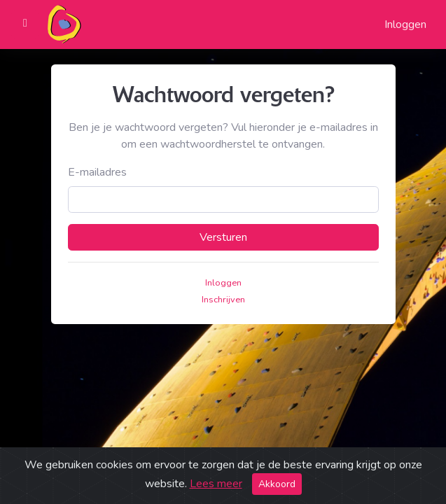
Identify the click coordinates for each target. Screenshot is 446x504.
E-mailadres (97, 172)
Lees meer (216, 484)
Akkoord (277, 484)
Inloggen (405, 24)
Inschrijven (223, 300)
